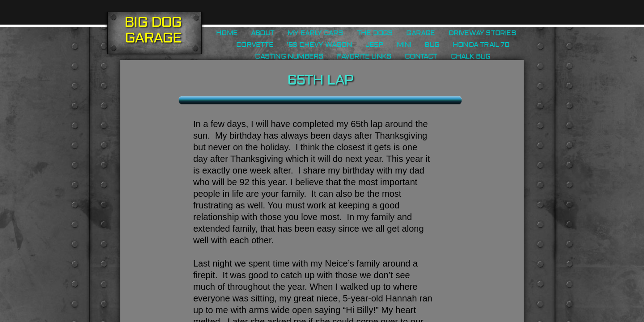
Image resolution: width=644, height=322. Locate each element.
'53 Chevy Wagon (319, 45)
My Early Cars (316, 33)
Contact (421, 56)
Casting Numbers (289, 56)
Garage (420, 33)
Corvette (255, 45)
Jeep (374, 45)
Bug (432, 45)
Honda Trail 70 (481, 45)
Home (227, 33)
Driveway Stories (482, 33)
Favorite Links (364, 56)
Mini (404, 45)
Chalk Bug (471, 56)
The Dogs (375, 33)
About (263, 33)
